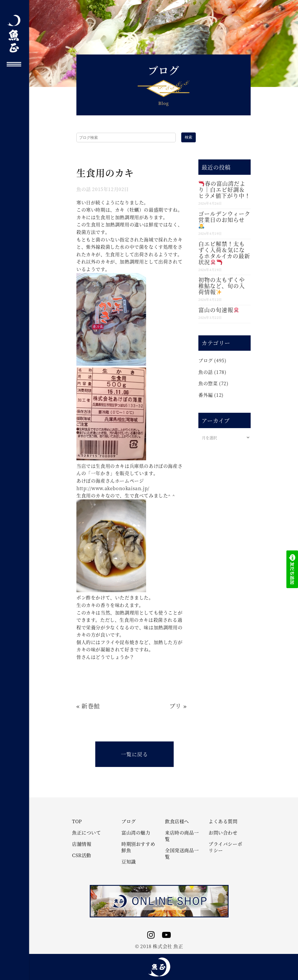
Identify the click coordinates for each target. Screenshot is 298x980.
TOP (77, 821)
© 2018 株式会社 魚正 (159, 946)
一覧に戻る (134, 754)
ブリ (175, 706)
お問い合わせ (223, 833)
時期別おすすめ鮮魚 (138, 847)
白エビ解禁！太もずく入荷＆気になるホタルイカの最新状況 (224, 253)
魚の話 (84, 189)
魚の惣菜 (208, 383)
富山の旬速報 (219, 310)
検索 (189, 137)
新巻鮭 (91, 706)
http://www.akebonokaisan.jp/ (113, 488)
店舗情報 (82, 844)
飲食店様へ (177, 821)
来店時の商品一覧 (182, 836)
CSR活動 (82, 855)
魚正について (87, 833)
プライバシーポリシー (225, 847)
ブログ (206, 360)
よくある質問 (223, 821)
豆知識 (129, 862)
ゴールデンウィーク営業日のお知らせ (224, 219)
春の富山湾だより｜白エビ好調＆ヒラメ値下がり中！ (224, 189)
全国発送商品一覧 (182, 854)
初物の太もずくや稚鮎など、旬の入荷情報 (222, 286)
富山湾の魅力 (136, 833)
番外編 (206, 395)
